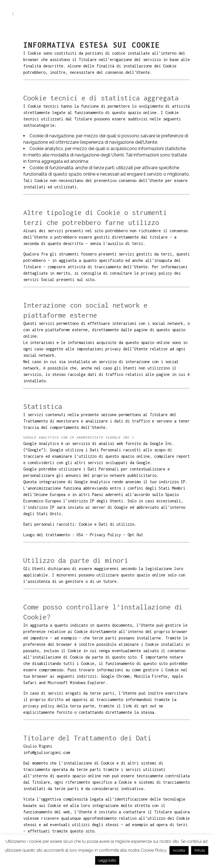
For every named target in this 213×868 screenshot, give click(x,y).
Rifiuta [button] (200, 850)
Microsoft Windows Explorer (77, 683)
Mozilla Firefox (151, 676)
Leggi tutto (107, 860)
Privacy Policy (105, 535)
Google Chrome (115, 676)
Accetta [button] (179, 850)
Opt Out (135, 535)
